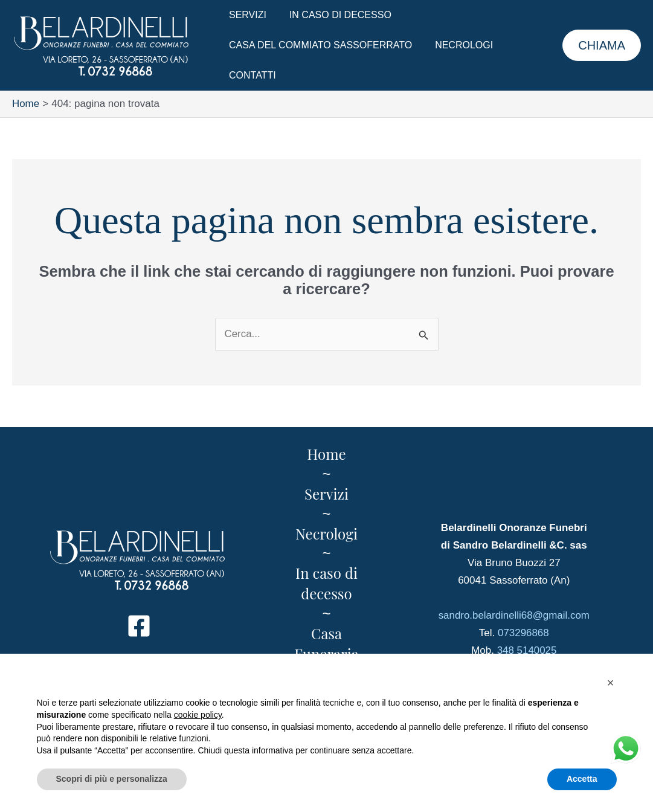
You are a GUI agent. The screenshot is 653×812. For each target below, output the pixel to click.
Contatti (251, 75)
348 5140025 (526, 650)
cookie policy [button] (198, 715)
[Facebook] (139, 626)
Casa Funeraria (326, 643)
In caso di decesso (335, 15)
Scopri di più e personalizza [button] (112, 779)
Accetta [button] (582, 779)
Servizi (246, 15)
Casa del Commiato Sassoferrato (319, 45)
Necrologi (458, 45)
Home (326, 454)
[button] (602, 45)
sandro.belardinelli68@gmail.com (514, 615)
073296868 (523, 633)
